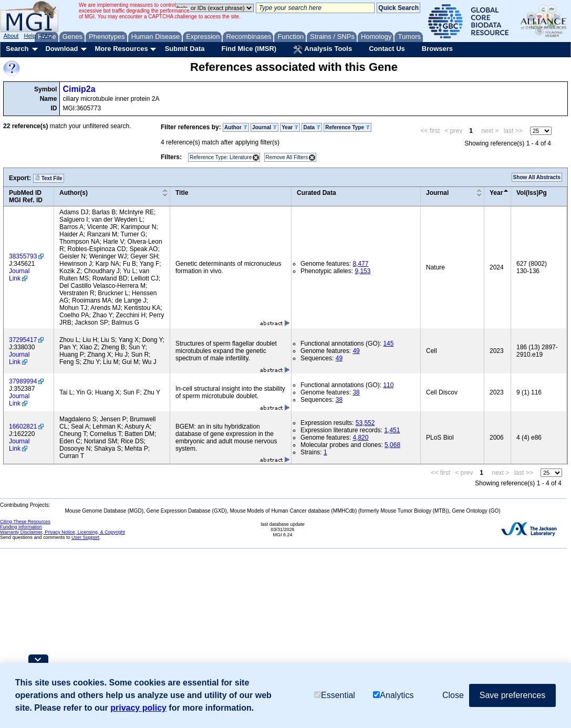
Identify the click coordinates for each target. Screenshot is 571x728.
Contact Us (387, 49)
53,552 (365, 423)
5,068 (392, 445)
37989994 (23, 381)
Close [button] (453, 695)
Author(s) (74, 193)
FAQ (47, 36)
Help (30, 36)
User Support (85, 537)
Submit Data (185, 49)
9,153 (362, 271)
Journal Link (19, 275)
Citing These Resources (25, 522)
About (11, 36)
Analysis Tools (323, 49)
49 (356, 351)
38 (356, 392)
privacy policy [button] (138, 708)
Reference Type (347, 127)
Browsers (437, 49)
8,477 (360, 264)
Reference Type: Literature (221, 157)
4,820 (360, 438)
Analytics (393, 695)
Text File (49, 178)
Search (17, 49)
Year (290, 127)
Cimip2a (79, 89)
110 (388, 385)
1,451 (392, 430)
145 (388, 344)
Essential (335, 695)
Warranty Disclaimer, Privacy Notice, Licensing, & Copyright (63, 532)
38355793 (23, 256)
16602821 (23, 427)
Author (236, 127)
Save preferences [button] (512, 695)
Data (312, 127)
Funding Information (21, 527)
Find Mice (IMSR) (249, 49)
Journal (264, 127)
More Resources (121, 49)
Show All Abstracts (537, 177)
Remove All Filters (287, 157)
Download (61, 49)
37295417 (23, 340)
